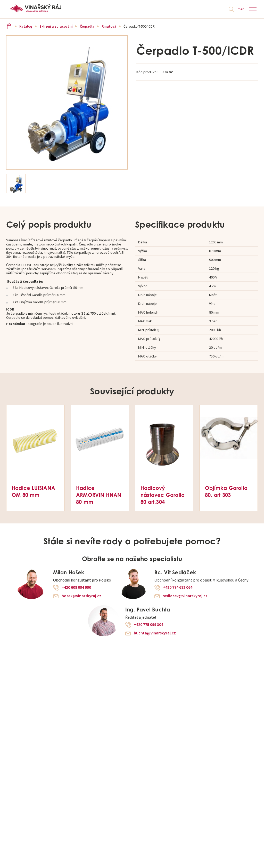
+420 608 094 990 (76, 588)
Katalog (26, 26)
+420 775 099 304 (148, 625)
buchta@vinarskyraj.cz (155, 633)
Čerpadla (87, 26)
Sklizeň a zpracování (56, 26)
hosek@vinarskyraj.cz (81, 596)
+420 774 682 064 (178, 588)
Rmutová (109, 26)
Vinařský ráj (9, 26)
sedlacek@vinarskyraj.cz (185, 596)
